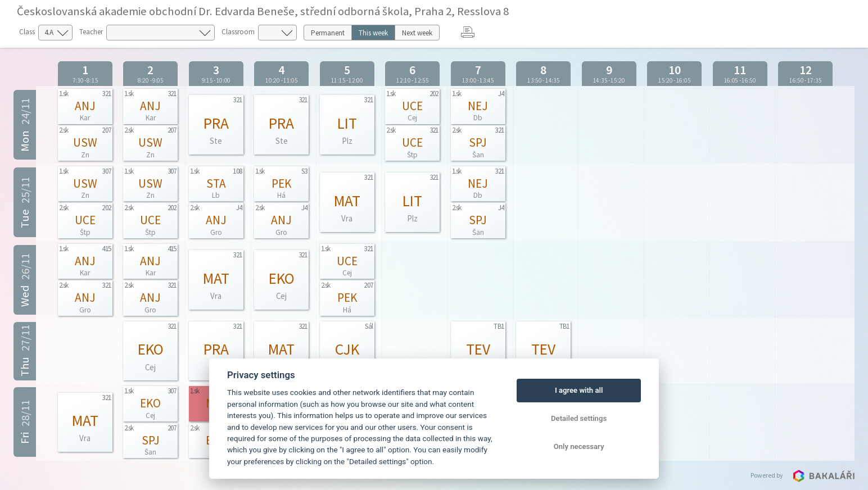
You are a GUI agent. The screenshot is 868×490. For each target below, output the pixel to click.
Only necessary (579, 446)
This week (373, 33)
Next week (417, 33)
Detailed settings (579, 418)
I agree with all (579, 390)
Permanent (328, 33)
